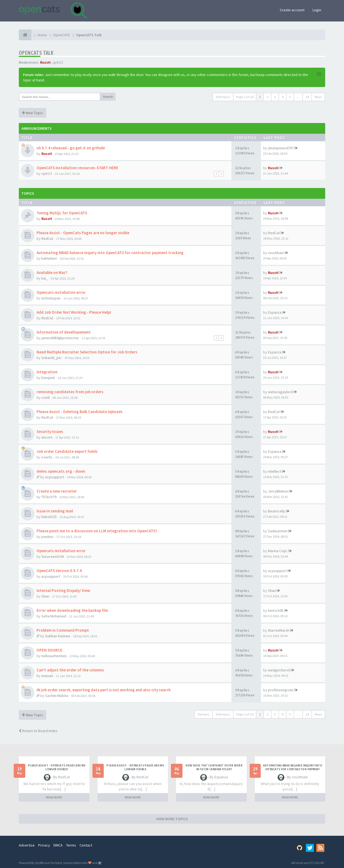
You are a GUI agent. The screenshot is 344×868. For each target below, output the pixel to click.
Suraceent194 (53, 556)
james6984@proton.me (60, 338)
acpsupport (55, 477)
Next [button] (318, 97)
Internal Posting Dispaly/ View (63, 590)
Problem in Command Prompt (63, 630)
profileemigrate (281, 690)
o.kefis (47, 457)
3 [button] (275, 97)
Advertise (27, 845)
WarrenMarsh (279, 630)
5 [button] (290, 97)
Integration (47, 372)
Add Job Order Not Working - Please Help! (74, 312)
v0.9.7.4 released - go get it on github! (71, 148)
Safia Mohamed (54, 616)
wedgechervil (279, 670)
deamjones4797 (281, 148)
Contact (86, 845)
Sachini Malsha (57, 696)
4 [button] (282, 97)
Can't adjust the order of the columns (70, 670)
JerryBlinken (278, 491)
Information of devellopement (64, 332)
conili (46, 397)
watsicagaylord (280, 392)
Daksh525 (49, 517)
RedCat (47, 238)
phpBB (39, 863)
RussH (45, 62)
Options (204, 714)
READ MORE (54, 797)
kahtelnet (49, 258)
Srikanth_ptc (52, 358)
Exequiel (48, 378)
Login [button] (317, 10)
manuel (47, 676)
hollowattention (54, 656)
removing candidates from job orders (70, 392)
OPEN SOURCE (49, 650)
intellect (275, 471)
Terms (71, 845)
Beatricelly (277, 511)
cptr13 (58, 62)
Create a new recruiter (57, 491)
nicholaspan (51, 298)
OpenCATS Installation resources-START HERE (77, 168)
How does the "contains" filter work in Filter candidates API (214, 767)
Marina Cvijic (278, 551)
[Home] (25, 35)
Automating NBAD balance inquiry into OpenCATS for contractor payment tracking (110, 253)
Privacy (44, 845)
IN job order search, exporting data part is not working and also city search (104, 690)
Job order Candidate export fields (67, 451)
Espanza (275, 312)
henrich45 (276, 610)
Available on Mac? (52, 272)
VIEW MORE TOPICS (172, 819)
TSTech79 (49, 497)
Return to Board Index (38, 731)
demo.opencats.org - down (61, 471)
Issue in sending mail (55, 511)
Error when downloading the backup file (72, 610)
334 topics (223, 97)
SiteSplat (56, 863)
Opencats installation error (61, 292)
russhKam (276, 253)
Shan (45, 596)
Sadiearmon (278, 531)
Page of (245, 97)
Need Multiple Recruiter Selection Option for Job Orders (87, 352)
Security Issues (50, 431)
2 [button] (267, 97)
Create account (292, 10)
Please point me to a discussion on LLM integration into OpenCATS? (97, 531)
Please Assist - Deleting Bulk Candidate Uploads (80, 412)
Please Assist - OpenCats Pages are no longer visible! (57, 767)
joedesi (47, 537)
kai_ (45, 278)
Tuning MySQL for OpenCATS (62, 213)
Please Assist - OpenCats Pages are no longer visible (83, 233)
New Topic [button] (33, 113)
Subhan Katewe (58, 636)
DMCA (58, 845)
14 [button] (307, 97)
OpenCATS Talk (36, 53)
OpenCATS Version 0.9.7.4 (59, 571)
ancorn (47, 437)
